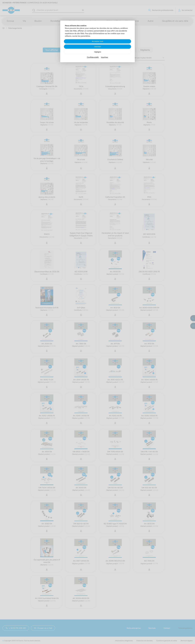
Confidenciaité (93, 57)
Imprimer (105, 57)
